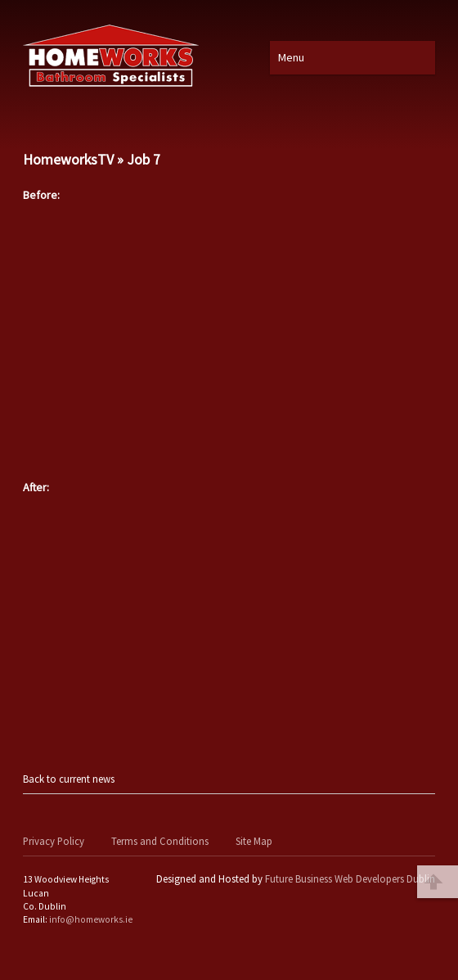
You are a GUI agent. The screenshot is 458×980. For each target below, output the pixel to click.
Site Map (254, 841)
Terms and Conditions (160, 841)
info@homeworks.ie (91, 919)
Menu (291, 57)
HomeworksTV (68, 159)
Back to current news (69, 779)
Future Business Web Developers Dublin (350, 878)
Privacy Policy (54, 841)
